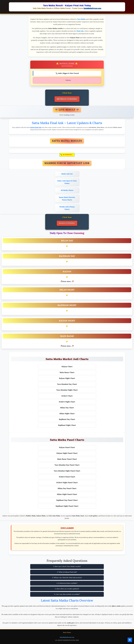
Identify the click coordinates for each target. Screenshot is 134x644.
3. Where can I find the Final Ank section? (67, 578)
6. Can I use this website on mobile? (67, 594)
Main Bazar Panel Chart (67, 459)
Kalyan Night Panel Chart (67, 453)
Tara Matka (81, 19)
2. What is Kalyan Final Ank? (67, 572)
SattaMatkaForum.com (92, 8)
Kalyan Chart (67, 366)
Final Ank (80, 31)
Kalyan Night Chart (67, 378)
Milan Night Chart (67, 413)
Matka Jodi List (67, 174)
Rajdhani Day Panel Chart (67, 500)
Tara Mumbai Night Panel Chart (67, 471)
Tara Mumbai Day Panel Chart (67, 465)
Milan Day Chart (67, 408)
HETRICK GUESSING (67, 99)
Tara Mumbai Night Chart (67, 390)
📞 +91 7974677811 (66, 155)
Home (69, 632)
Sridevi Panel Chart (67, 477)
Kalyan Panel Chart (67, 447)
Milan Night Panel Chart (67, 494)
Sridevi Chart (67, 396)
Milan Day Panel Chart (67, 488)
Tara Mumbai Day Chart (67, 384)
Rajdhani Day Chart (67, 419)
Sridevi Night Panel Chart (67, 482)
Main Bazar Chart (67, 372)
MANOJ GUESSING (67, 223)
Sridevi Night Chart (67, 402)
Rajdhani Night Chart (67, 425)
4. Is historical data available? (67, 583)
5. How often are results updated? (67, 589)
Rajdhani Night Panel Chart (67, 506)
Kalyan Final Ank (36, 127)
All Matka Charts (67, 190)
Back (65, 632)
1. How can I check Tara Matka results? (67, 566)
